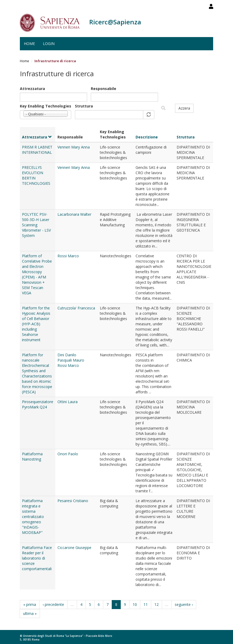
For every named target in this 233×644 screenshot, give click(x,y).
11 (146, 604)
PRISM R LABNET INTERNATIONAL (37, 150)
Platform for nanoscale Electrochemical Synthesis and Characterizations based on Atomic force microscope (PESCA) (37, 373)
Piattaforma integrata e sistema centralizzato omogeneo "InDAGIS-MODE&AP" (33, 517)
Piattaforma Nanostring (32, 456)
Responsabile (104, 89)
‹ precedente (53, 604)
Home (29, 44)
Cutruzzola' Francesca (76, 308)
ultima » (30, 613)
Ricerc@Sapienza (115, 22)
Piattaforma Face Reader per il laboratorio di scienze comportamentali (37, 558)
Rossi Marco (68, 256)
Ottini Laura (68, 402)
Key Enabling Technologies (46, 106)
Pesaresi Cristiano (73, 501)
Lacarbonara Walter (74, 214)
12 (156, 604)
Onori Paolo (68, 454)
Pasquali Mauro (71, 360)
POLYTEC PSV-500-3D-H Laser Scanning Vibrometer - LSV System (36, 225)
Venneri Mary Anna (74, 147)
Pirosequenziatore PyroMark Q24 (38, 404)
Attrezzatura (32, 89)
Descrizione (147, 137)
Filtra (163, 108)
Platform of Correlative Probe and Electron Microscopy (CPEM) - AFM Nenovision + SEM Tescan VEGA (37, 274)
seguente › (184, 604)
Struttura (84, 106)
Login (49, 44)
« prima (30, 604)
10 (135, 604)
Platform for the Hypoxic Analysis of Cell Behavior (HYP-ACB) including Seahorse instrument (36, 324)
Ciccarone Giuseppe (74, 548)
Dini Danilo (67, 355)
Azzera (184, 108)
